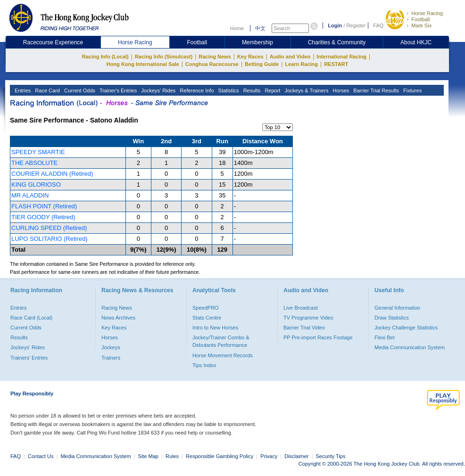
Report (272, 90)
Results (251, 90)
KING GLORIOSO (36, 185)
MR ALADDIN (30, 195)
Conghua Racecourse (212, 64)
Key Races (250, 57)
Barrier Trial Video (304, 328)
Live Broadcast (301, 308)
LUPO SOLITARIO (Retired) (50, 239)
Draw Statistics (392, 318)
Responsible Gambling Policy (220, 456)
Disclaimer (296, 456)
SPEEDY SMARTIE (38, 152)
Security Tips (331, 456)
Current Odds (79, 90)
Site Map (148, 456)
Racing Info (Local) (105, 57)
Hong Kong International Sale (143, 64)
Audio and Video (290, 57)
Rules (173, 456)
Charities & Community (337, 42)
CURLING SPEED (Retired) (49, 228)
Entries (22, 90)
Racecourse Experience (53, 42)
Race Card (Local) (31, 318)
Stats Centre (207, 318)
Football (420, 19)
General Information (397, 308)
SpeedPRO (206, 308)
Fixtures (412, 90)
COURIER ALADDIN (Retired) (52, 174)
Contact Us (41, 456)
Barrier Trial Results (375, 90)
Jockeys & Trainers (306, 90)
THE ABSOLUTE (34, 163)
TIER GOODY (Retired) (43, 217)
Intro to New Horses (215, 328)
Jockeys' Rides (158, 90)
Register (356, 25)
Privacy (269, 456)
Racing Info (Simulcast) (164, 57)
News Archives (118, 318)
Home (237, 28)
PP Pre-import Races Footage (318, 337)
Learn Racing (301, 64)
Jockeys (111, 347)
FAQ (378, 25)
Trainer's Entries (117, 90)
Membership (257, 42)
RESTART (336, 64)
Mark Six (421, 25)
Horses (340, 90)
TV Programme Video (308, 318)
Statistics (228, 90)
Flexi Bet (385, 337)
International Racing (341, 57)
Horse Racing (427, 13)
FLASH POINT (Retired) (44, 206)
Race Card (47, 90)
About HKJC (416, 42)
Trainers (111, 358)
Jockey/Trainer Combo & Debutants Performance (221, 341)
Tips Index (204, 365)
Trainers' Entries (29, 358)
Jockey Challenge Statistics (406, 328)
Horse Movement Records (223, 355)
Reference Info (196, 90)
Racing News (215, 57)
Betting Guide (262, 64)
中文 (260, 28)
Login (335, 25)
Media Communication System (410, 347)
